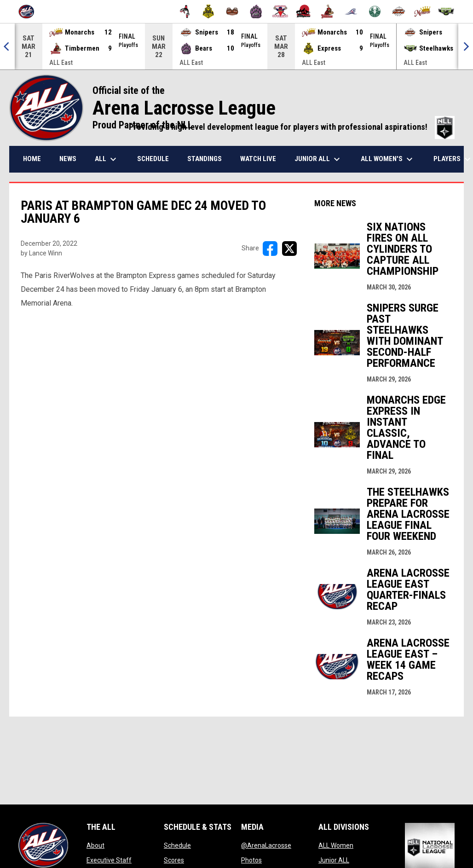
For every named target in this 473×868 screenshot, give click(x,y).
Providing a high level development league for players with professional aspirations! (292, 127)
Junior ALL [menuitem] (318, 159)
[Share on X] (289, 249)
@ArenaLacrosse (266, 845)
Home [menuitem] (32, 159)
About (95, 845)
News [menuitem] (68, 159)
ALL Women (336, 845)
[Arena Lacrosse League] (30, 12)
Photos (251, 860)
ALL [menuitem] (107, 159)
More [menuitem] (449, 159)
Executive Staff (109, 860)
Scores (174, 860)
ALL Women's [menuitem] (388, 159)
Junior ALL (334, 860)
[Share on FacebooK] (270, 249)
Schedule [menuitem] (153, 159)
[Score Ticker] (236, 46)
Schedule (177, 845)
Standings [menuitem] (205, 159)
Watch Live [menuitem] (258, 159)
